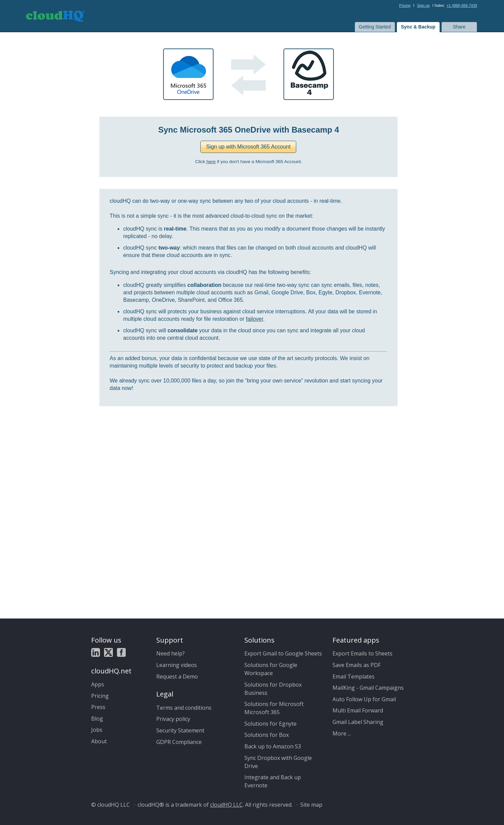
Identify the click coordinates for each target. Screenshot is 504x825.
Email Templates (354, 676)
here (211, 162)
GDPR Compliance (179, 742)
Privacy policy (173, 719)
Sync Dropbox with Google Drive (278, 762)
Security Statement (180, 730)
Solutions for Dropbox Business (273, 689)
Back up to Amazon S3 (273, 746)
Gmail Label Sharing (358, 722)
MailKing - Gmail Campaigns (368, 688)
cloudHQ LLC (226, 805)
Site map (311, 805)
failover (254, 319)
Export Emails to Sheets (362, 653)
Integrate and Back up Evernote (273, 781)
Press (98, 707)
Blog (97, 719)
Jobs (97, 730)
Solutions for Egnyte (270, 724)
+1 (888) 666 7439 (462, 5)
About (99, 741)
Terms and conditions (184, 708)
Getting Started (375, 27)
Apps (98, 684)
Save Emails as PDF (357, 665)
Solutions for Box (267, 735)
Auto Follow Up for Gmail (364, 699)
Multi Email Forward (358, 710)
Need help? (170, 653)
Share (459, 27)
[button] (248, 147)
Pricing (405, 5)
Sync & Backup (418, 27)
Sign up (423, 5)
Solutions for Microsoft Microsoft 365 (274, 708)
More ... (342, 733)
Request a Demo (177, 676)
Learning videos (177, 665)
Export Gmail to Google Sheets (283, 653)
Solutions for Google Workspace (271, 669)
